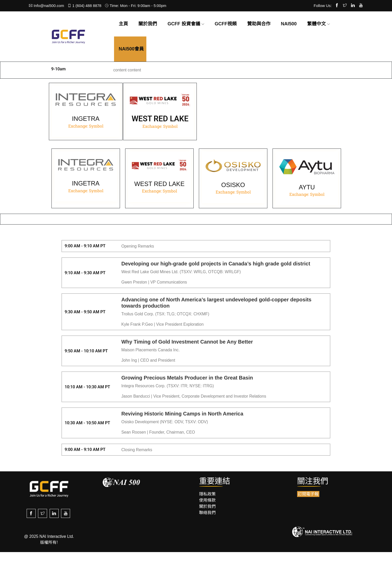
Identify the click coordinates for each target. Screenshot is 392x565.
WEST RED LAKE (159, 195)
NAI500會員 (131, 49)
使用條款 (207, 514)
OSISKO (233, 196)
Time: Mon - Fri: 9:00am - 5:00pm (137, 6)
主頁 (123, 24)
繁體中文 (316, 24)
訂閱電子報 (308, 507)
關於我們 (148, 24)
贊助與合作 (259, 24)
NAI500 (289, 24)
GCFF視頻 (226, 24)
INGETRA (86, 119)
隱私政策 (207, 507)
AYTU (307, 198)
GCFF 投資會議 (184, 24)
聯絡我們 (207, 526)
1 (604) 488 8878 (85, 6)
